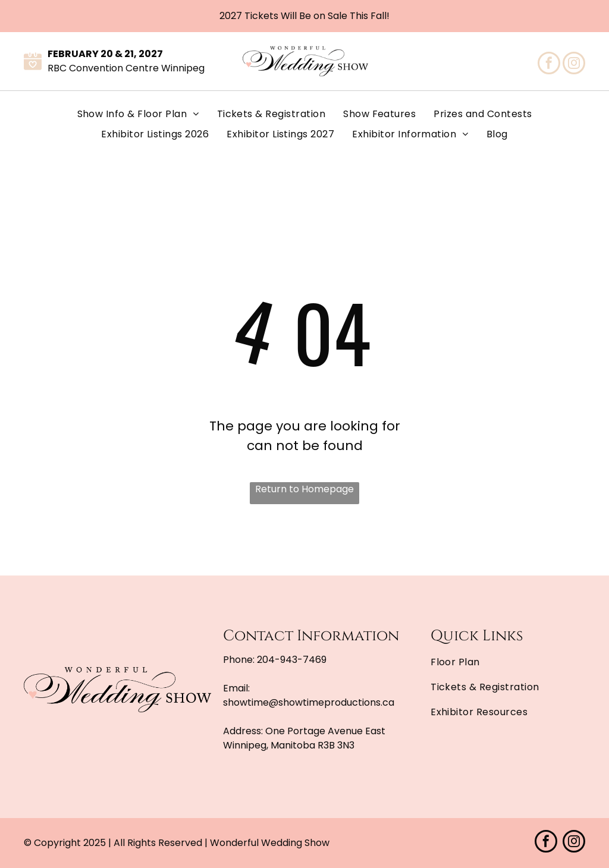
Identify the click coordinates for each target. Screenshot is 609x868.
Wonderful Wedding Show (270, 843)
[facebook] (549, 65)
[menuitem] (138, 114)
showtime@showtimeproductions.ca (309, 702)
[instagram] (574, 65)
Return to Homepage (304, 489)
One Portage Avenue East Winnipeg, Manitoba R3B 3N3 (304, 738)
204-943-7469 (292, 660)
